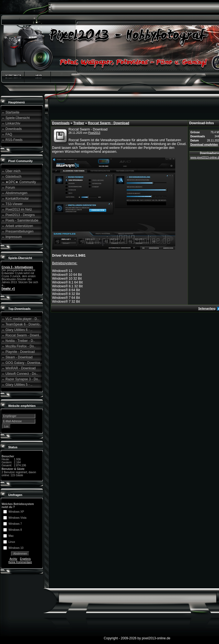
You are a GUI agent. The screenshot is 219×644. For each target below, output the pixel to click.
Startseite (12, 112)
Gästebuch (13, 177)
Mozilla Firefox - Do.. (21, 346)
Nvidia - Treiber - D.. (20, 341)
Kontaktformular (17, 198)
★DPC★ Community (21, 182)
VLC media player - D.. (22, 319)
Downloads (14, 129)
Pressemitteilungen (19, 231)
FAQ (9, 134)
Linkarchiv (13, 123)
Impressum (14, 237)
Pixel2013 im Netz (19, 209)
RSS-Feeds (14, 140)
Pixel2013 (94, 133)
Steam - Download (19, 357)
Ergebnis (25, 559)
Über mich (13, 171)
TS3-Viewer (14, 204)
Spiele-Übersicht (18, 118)
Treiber (79, 123)
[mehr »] (8, 289)
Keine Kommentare (20, 562)
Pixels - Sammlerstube (22, 220)
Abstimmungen (16, 193)
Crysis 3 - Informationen (17, 267)
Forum (10, 188)
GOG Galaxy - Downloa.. (24, 363)
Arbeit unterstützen (19, 226)
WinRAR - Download (21, 368)
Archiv (13, 559)
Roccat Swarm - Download (109, 123)
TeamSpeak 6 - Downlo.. (23, 324)
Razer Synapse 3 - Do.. (23, 379)
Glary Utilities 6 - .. (19, 330)
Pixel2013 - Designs (20, 215)
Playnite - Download (20, 352)
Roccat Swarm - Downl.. (23, 335)
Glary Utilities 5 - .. (19, 385)
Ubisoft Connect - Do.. (22, 374)
